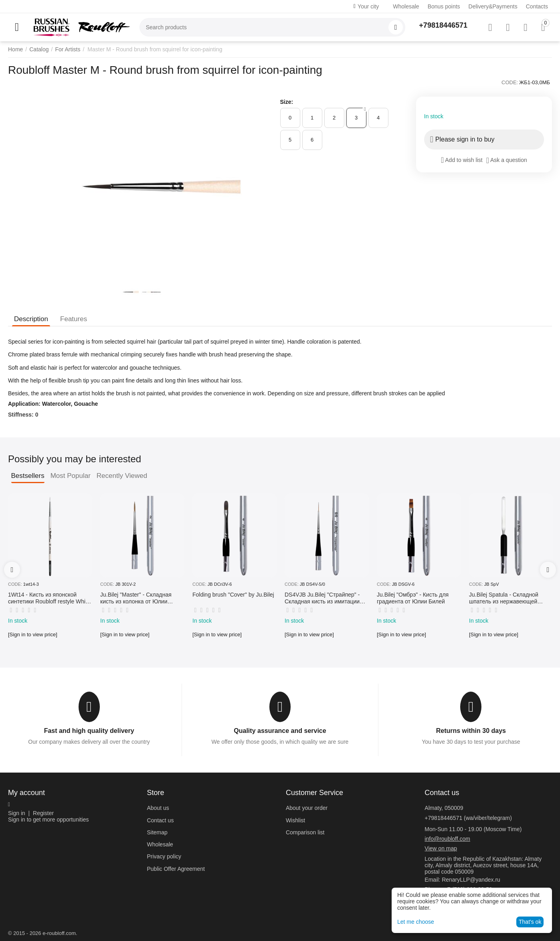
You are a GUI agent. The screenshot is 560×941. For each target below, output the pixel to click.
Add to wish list (462, 160)
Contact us (160, 820)
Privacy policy (164, 856)
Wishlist (295, 820)
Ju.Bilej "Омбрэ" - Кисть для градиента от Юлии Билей (413, 598)
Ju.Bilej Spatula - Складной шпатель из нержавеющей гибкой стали (504, 598)
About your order (307, 808)
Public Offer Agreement (176, 869)
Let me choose (416, 922)
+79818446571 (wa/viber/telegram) (468, 818)
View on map (441, 848)
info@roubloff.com (447, 839)
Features (74, 319)
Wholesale (406, 6)
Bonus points (444, 6)
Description (31, 319)
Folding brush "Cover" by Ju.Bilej (233, 595)
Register (43, 813)
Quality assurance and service (280, 731)
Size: (287, 102)
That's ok (530, 922)
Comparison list (305, 832)
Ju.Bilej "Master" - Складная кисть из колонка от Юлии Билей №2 (136, 598)
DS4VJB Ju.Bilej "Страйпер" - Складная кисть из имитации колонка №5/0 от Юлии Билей (323, 598)
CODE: (510, 82)
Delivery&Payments (493, 6)
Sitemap (157, 832)
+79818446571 (443, 25)
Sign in (17, 813)
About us (158, 808)
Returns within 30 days (471, 731)
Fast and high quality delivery (89, 731)
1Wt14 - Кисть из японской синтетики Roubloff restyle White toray (49, 598)
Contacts (537, 6)
